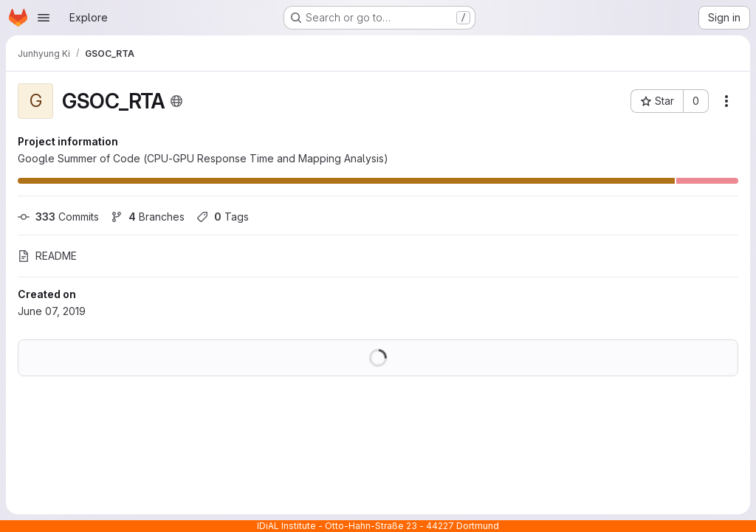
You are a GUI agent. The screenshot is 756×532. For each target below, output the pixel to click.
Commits (58, 217)
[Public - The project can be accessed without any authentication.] (176, 101)
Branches (148, 217)
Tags (223, 217)
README (47, 256)
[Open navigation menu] (44, 18)
